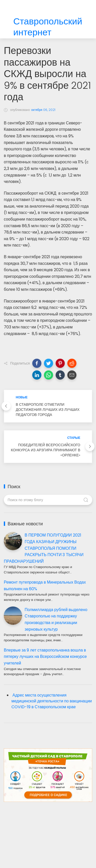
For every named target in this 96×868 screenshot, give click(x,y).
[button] (37, 363)
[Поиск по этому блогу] (48, 500)
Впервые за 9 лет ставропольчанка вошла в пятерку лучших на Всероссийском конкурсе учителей (45, 657)
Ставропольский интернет (48, 27)
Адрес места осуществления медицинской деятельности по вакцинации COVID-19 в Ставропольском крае (52, 701)
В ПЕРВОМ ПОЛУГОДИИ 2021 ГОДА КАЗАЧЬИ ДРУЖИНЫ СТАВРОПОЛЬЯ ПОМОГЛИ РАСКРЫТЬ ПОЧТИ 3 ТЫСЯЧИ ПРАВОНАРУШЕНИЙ (44, 548)
